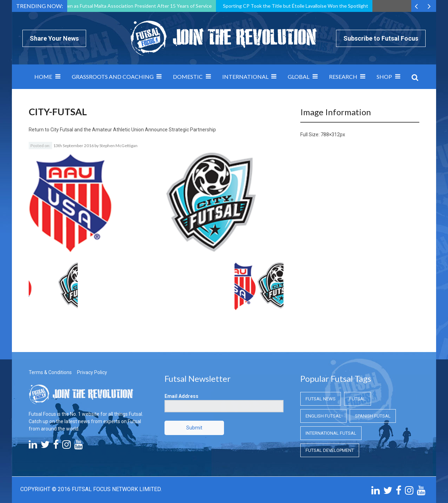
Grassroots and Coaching (113, 77)
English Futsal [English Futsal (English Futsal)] (323, 416)
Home (43, 77)
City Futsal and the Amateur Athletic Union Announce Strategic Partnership (133, 130)
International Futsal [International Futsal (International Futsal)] (331, 433)
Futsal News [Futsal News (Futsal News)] (321, 399)
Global (299, 77)
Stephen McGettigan (118, 146)
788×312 (330, 135)
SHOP (384, 77)
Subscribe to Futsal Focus (381, 38)
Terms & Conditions (50, 372)
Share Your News (54, 38)
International (245, 77)
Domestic (188, 77)
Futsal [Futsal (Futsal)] (358, 399)
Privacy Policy (92, 372)
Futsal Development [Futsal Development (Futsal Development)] (330, 450)
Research (343, 77)
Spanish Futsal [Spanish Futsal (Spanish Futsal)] (373, 416)
